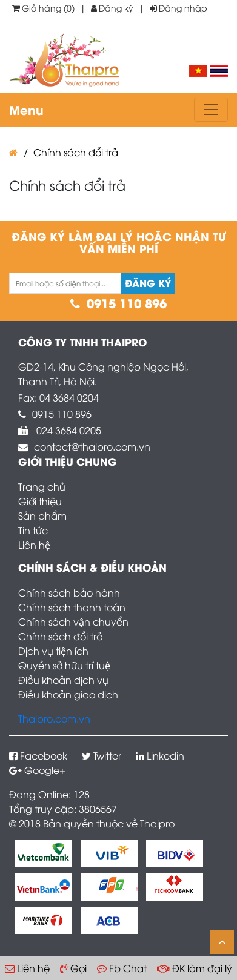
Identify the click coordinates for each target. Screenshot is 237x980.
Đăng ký (112, 8)
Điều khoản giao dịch (68, 694)
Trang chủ (42, 486)
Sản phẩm (42, 515)
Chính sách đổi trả (76, 152)
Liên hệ (27, 968)
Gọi (73, 968)
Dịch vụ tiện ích (53, 651)
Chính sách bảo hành (69, 592)
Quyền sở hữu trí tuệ (64, 665)
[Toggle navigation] (211, 110)
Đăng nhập (179, 8)
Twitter (102, 755)
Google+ (37, 770)
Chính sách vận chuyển (73, 621)
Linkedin (160, 755)
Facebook (38, 755)
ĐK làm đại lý (195, 968)
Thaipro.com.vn (54, 718)
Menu (26, 109)
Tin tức (33, 530)
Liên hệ (34, 545)
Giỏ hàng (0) (43, 8)
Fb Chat (122, 968)
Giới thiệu (40, 501)
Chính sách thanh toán (72, 607)
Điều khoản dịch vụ (63, 680)
